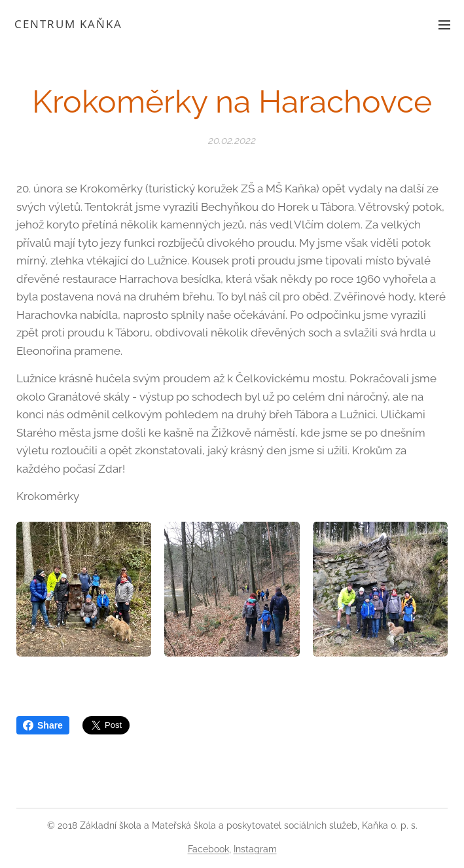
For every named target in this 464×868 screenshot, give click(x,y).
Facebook (208, 849)
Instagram (255, 849)
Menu (444, 25)
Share (43, 725)
